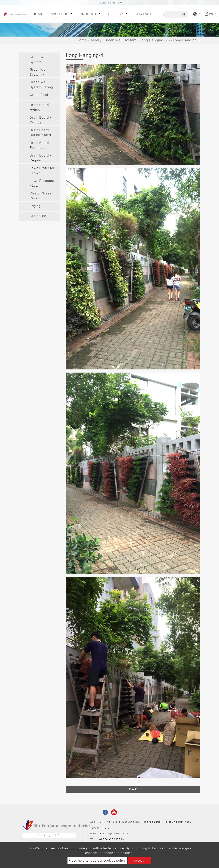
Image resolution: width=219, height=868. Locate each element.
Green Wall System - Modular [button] (39, 60)
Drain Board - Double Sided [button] (40, 133)
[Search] (176, 14)
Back (133, 789)
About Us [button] (60, 14)
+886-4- (105, 839)
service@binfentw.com (116, 834)
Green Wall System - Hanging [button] (39, 72)
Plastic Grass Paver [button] (41, 196)
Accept (139, 861)
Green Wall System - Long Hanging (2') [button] (41, 85)
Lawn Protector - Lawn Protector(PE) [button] (42, 171)
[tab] (39, 59)
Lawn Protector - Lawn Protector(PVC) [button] (42, 184)
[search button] (183, 16)
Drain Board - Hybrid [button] (40, 107)
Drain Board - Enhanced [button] (40, 145)
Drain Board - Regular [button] (40, 158)
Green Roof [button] (39, 95)
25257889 (117, 839)
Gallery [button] (116, 14)
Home (39, 14)
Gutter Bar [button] (38, 216)
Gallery (96, 40)
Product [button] (89, 14)
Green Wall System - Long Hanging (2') (137, 40)
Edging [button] (35, 206)
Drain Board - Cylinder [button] (40, 120)
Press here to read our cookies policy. (97, 861)
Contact (143, 14)
